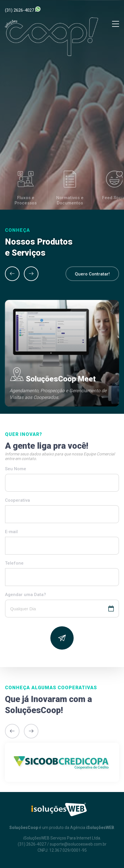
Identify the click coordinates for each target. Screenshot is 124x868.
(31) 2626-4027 (23, 10)
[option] (62, 353)
